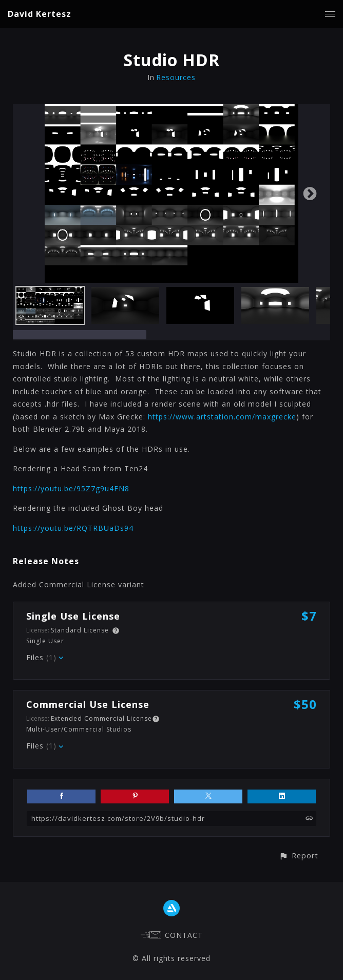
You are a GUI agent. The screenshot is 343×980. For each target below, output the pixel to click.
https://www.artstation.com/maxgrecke (222, 417)
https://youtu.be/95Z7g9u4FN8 (71, 488)
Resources (176, 77)
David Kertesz (40, 14)
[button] (299, 856)
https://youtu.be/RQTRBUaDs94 (73, 528)
